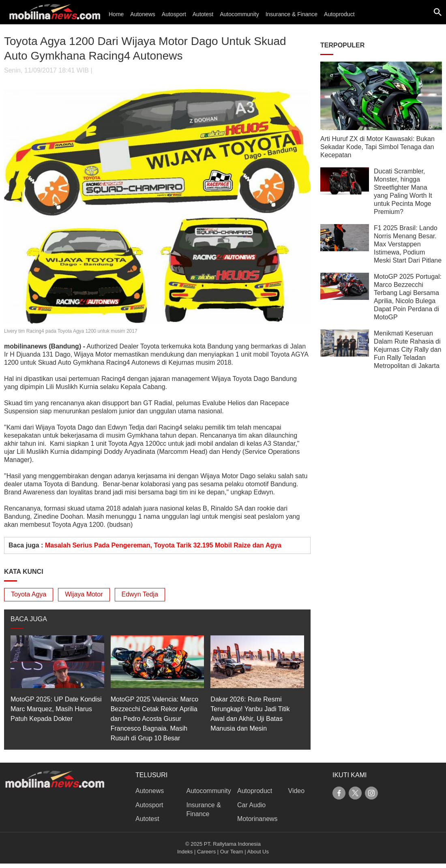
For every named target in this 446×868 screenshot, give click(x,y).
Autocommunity (239, 14)
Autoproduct (339, 14)
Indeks (185, 852)
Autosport (174, 14)
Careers (206, 852)
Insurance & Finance (292, 14)
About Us (258, 852)
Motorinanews (257, 819)
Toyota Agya (29, 594)
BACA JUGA (29, 619)
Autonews (143, 14)
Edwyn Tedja (140, 594)
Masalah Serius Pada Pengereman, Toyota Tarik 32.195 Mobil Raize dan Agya (163, 545)
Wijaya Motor (84, 594)
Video (297, 791)
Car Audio (251, 805)
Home (116, 14)
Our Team (232, 852)
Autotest (203, 14)
